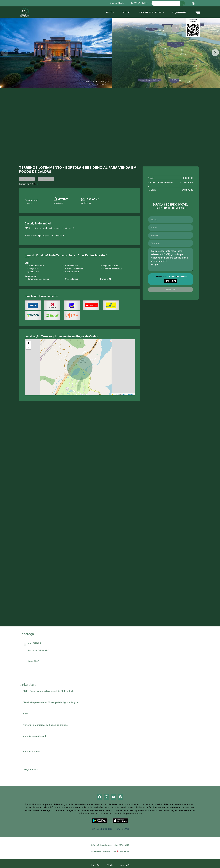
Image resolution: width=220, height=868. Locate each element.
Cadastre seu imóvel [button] (151, 12)
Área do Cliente (117, 3)
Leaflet (115, 394)
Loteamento (50, 168)
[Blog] (121, 797)
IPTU (26, 717)
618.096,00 (188, 178)
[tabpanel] (110, 53)
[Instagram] (106, 797)
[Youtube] (114, 797)
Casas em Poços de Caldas (37, 755)
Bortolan (75, 168)
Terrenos (28, 168)
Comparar (46, 179)
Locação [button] (126, 12)
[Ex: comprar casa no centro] (166, 3)
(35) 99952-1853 (139, 3)
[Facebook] (99, 797)
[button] (193, 3)
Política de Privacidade (102, 829)
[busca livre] (183, 3)
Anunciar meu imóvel (34, 740)
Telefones (29, 729)
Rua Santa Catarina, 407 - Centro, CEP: (51, 647)
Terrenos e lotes (32, 762)
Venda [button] (109, 12)
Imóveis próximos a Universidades (40, 743)
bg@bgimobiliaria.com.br (40, 657)
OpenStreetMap (128, 394)
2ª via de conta (31, 695)
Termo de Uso (122, 829)
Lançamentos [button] (179, 12)
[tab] (168, 28)
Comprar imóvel (32, 758)
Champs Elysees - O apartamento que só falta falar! (49, 773)
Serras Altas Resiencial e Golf (88, 255)
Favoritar (27, 179)
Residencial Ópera (33, 777)
